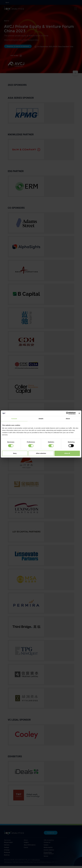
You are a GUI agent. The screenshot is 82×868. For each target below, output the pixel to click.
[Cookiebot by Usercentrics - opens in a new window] (67, 413)
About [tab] (68, 419)
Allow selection (41, 453)
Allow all (67, 453)
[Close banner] (79, 413)
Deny (15, 453)
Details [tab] (41, 419)
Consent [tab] (14, 419)
